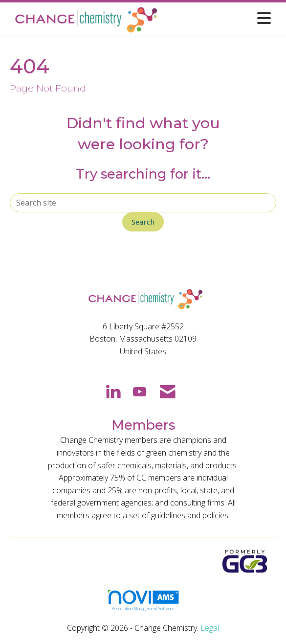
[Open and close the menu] (218, 18)
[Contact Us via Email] (168, 391)
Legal (210, 628)
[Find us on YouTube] (140, 391)
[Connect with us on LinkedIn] (113, 391)
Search (143, 222)
